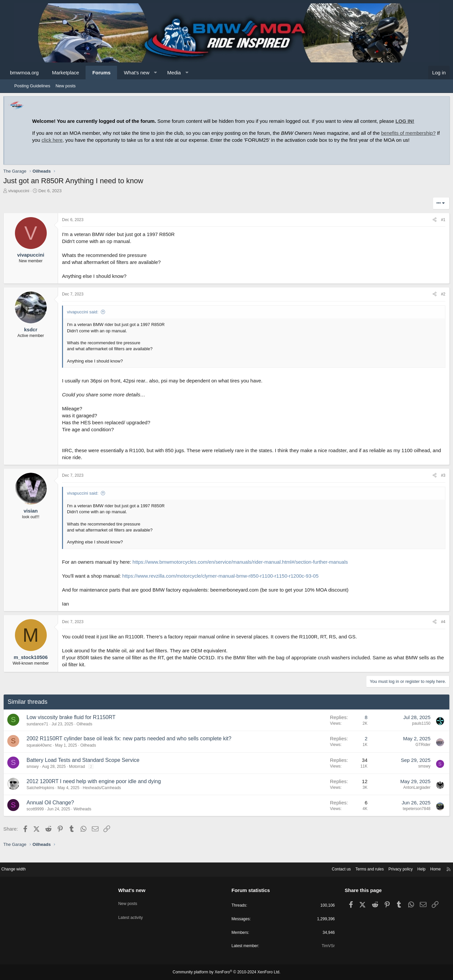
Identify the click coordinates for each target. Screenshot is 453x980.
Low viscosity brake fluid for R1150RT (82, 724)
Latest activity (139, 912)
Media (185, 73)
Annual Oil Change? (61, 810)
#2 (432, 301)
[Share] (424, 227)
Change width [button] (31, 868)
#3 (432, 482)
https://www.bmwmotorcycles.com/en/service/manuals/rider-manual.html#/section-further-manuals (251, 569)
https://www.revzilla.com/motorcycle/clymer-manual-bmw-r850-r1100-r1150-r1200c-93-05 (231, 583)
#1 (432, 227)
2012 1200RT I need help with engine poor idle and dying (105, 788)
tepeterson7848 (406, 816)
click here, (99, 140)
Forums (112, 73)
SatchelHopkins (51, 795)
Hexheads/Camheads (113, 795)
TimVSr (320, 946)
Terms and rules (348, 868)
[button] (166, 73)
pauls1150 (410, 730)
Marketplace (77, 73)
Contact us (318, 868)
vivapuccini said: (94, 319)
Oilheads (95, 731)
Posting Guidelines (32, 86)
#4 (432, 629)
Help (404, 868)
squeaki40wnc (50, 752)
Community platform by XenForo (227, 972)
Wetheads (93, 816)
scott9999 (46, 816)
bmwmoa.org (35, 73)
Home (419, 868)
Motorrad (88, 774)
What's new (147, 73)
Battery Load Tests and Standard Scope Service (94, 767)
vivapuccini (30, 198)
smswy (44, 774)
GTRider (412, 752)
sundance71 (48, 731)
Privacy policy (382, 868)
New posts (65, 86)
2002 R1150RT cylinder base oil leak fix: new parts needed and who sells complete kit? (140, 745)
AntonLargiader (406, 794)
